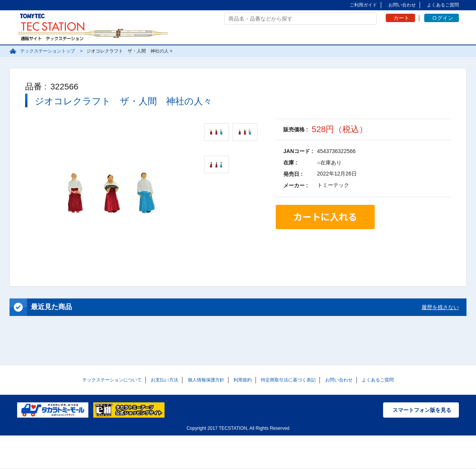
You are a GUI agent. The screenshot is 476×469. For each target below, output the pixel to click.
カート (401, 18)
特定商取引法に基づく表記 (288, 380)
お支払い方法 (165, 380)
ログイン (442, 18)
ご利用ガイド (363, 5)
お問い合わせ (402, 5)
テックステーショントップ (48, 51)
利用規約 (243, 380)
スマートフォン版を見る (422, 410)
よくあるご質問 (443, 5)
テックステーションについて (112, 380)
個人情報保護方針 (206, 380)
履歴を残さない (440, 307)
